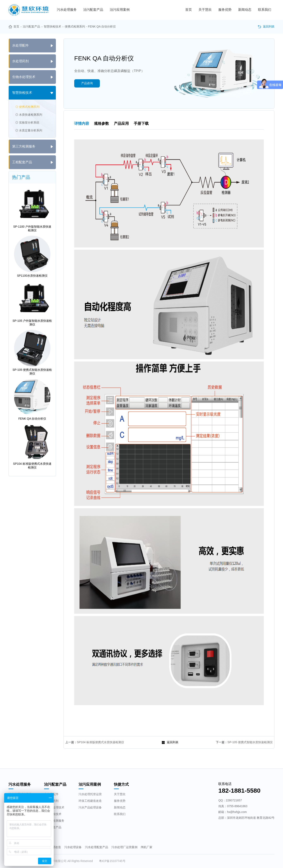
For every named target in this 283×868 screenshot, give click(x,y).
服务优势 (225, 10)
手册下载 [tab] (141, 124)
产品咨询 (87, 83)
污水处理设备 (73, 847)
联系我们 (265, 10)
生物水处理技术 (54, 807)
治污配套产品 (93, 10)
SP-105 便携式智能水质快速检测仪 (250, 742)
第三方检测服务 (54, 821)
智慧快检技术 (53, 26)
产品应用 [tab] (121, 124)
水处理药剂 (51, 801)
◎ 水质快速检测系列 (29, 115)
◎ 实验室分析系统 (27, 122)
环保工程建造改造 (90, 801)
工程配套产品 (53, 827)
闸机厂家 (147, 847)
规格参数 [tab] (101, 124)
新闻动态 (245, 10)
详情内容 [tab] (82, 124)
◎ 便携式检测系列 (27, 107)
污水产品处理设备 (90, 807)
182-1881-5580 (239, 791)
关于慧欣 (205, 10)
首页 (189, 10)
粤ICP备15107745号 (112, 861)
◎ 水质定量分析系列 (29, 130)
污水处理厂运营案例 (124, 847)
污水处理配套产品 (97, 847)
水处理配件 (51, 794)
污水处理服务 (67, 10)
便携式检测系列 (75, 26)
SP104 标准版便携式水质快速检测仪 (100, 742)
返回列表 (266, 27)
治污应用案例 (120, 10)
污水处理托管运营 (90, 794)
